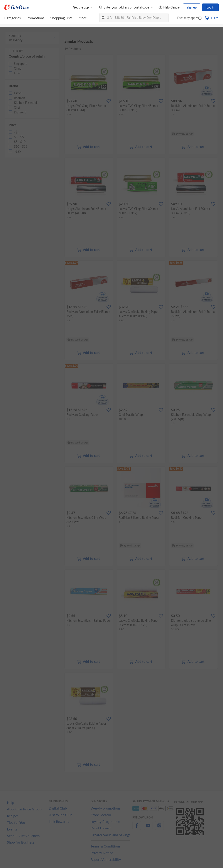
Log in (210, 7)
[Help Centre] (169, 8)
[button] (200, 18)
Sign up (192, 7)
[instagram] (159, 828)
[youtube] (148, 828)
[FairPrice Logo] (17, 7)
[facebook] (137, 828)
